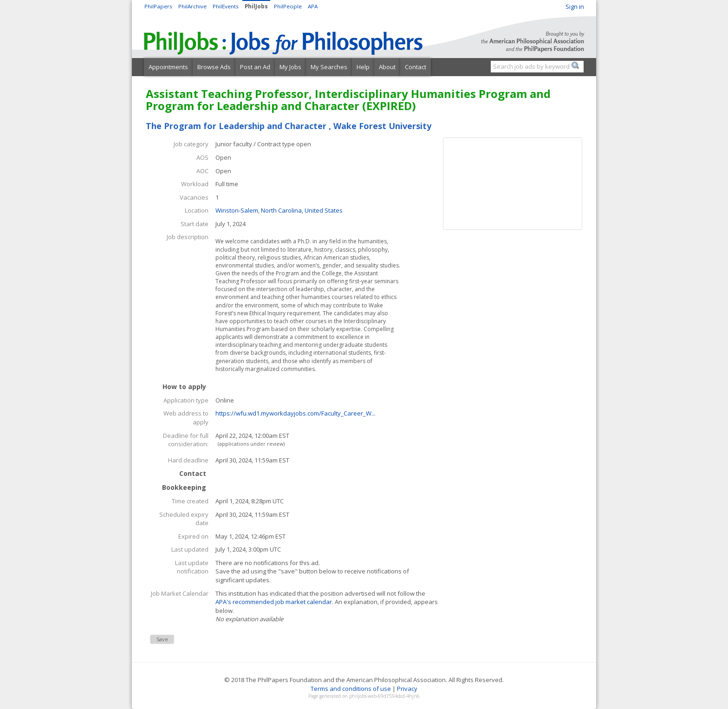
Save (162, 639)
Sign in (575, 7)
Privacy (407, 689)
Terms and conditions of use (351, 689)
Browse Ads (214, 67)
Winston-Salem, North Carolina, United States (279, 210)
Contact (416, 67)
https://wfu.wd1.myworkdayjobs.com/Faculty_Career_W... (296, 413)
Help (363, 67)
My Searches (329, 67)
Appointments (168, 67)
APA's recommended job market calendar (274, 602)
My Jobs (290, 67)
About (387, 67)
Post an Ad (255, 67)
